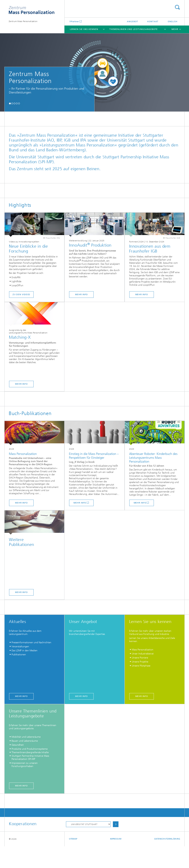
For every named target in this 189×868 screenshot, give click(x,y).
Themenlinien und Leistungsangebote (134, 29)
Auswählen (116, 846)
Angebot (132, 21)
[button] (10, 103)
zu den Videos (21, 316)
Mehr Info (21, 614)
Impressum (116, 861)
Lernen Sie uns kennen (84, 29)
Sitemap (73, 861)
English (173, 21)
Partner (75, 21)
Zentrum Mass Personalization (23, 21)
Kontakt (153, 21)
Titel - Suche (177, 7)
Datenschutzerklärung (167, 861)
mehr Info (81, 316)
